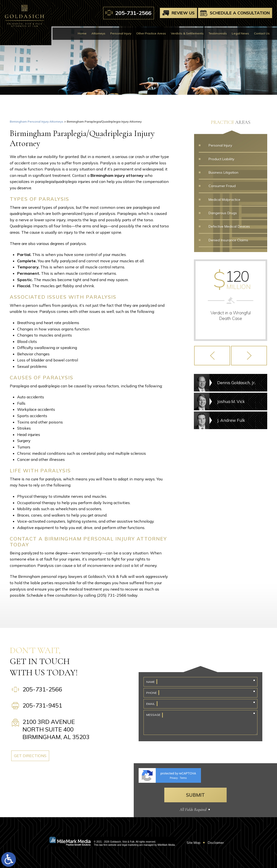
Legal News (240, 33)
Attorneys (98, 33)
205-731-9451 (42, 705)
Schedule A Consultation (240, 13)
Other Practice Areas (151, 33)
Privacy (174, 778)
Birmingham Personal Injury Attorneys (37, 122)
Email (151, 704)
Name (150, 682)
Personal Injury (121, 33)
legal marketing (130, 845)
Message (153, 715)
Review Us (183, 13)
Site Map (194, 843)
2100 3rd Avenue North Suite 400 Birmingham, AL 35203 (56, 729)
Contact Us (262, 33)
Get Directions (41, 756)
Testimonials (218, 33)
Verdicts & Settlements (187, 33)
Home (82, 33)
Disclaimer (216, 843)
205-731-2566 (133, 13)
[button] (212, 360)
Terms (183, 778)
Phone (151, 693)
